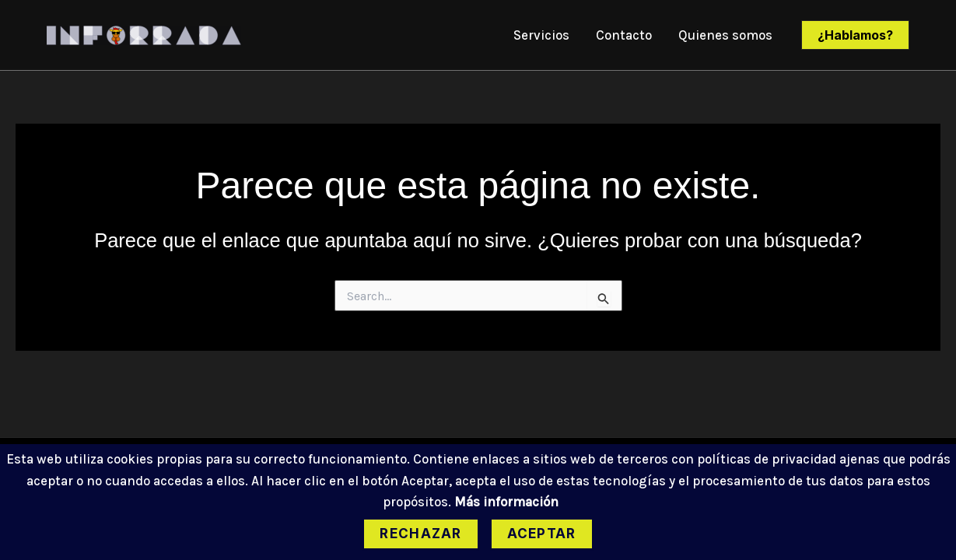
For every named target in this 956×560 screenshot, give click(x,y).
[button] (855, 35)
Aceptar (542, 534)
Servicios (541, 35)
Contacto (624, 35)
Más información (506, 502)
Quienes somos (725, 35)
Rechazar (420, 534)
